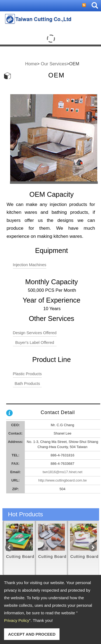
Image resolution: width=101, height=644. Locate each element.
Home (31, 64)
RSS (84, 5)
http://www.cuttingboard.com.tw (62, 480)
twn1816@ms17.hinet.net (62, 472)
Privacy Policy (17, 620)
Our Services (54, 64)
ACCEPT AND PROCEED (32, 634)
